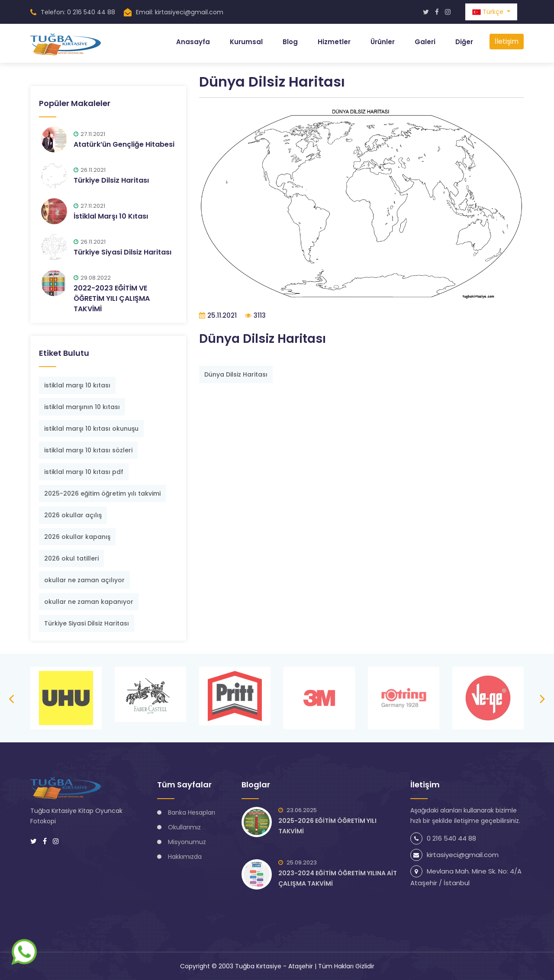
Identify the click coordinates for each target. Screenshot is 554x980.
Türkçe (489, 12)
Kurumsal (246, 42)
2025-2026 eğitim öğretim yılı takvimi (102, 493)
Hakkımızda (185, 856)
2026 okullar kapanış (77, 536)
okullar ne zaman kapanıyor (89, 601)
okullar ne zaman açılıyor (84, 580)
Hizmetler (334, 42)
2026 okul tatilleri (71, 558)
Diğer (464, 42)
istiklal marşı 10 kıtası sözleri (88, 450)
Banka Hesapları (192, 812)
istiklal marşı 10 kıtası (77, 385)
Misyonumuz (187, 841)
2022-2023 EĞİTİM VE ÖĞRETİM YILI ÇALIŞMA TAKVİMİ (112, 298)
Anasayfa (193, 42)
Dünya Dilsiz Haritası (236, 374)
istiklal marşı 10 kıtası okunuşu (91, 428)
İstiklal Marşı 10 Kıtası (111, 216)
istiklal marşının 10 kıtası (82, 406)
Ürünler (383, 42)
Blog (290, 42)
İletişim (507, 41)
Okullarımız (184, 827)
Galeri (425, 42)
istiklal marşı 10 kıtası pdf (84, 471)
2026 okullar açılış (73, 515)
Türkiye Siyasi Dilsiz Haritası (122, 252)
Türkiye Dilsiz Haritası (111, 180)
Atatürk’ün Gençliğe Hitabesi (124, 144)
